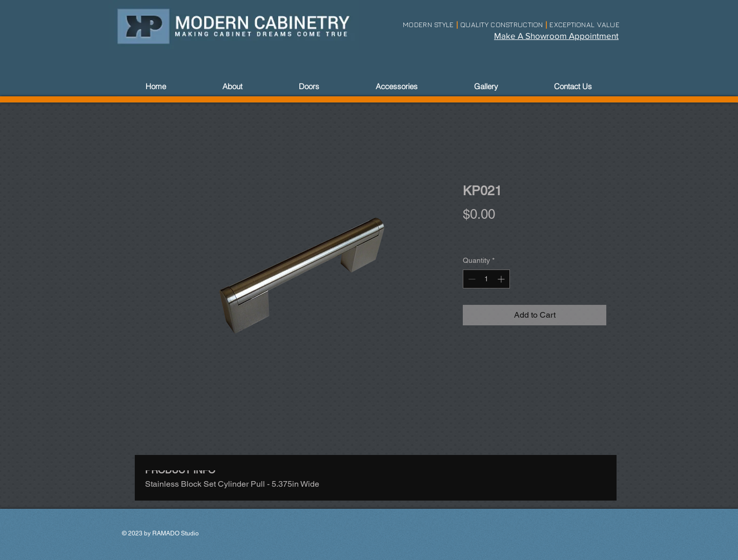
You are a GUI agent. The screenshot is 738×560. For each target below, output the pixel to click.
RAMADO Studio (176, 533)
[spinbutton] (486, 279)
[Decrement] (471, 279)
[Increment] (502, 279)
